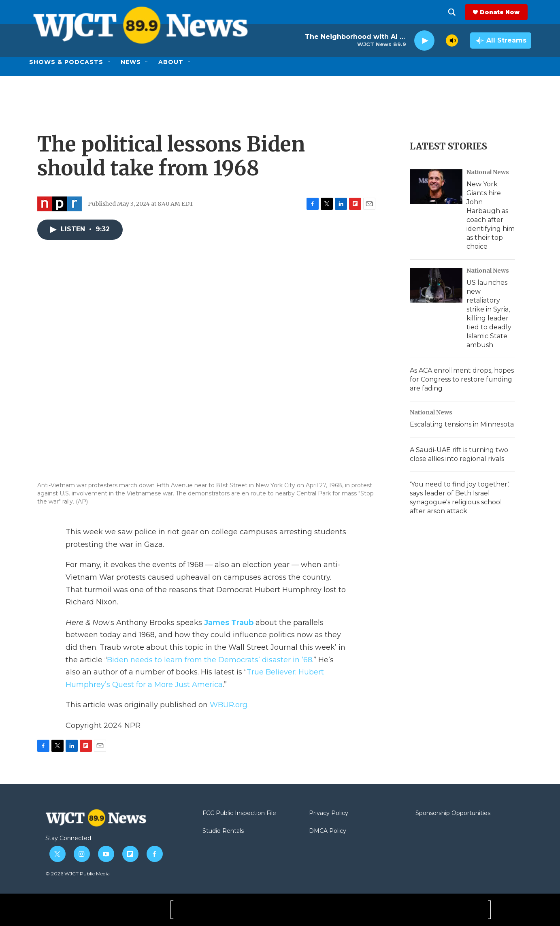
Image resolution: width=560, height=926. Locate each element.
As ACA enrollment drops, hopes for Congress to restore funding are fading (462, 379)
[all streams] (501, 41)
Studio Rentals (223, 831)
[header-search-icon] (456, 12)
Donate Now (503, 12)
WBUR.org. (229, 705)
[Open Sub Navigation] (109, 62)
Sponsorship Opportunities (453, 813)
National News (488, 172)
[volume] (452, 41)
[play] (424, 41)
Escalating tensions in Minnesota (462, 424)
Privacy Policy (329, 813)
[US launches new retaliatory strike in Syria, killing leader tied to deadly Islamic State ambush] (436, 285)
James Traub (229, 623)
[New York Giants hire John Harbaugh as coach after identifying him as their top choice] (436, 187)
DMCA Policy (328, 831)
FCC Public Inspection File (239, 813)
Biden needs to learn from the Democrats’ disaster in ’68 (210, 660)
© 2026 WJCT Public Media (78, 874)
